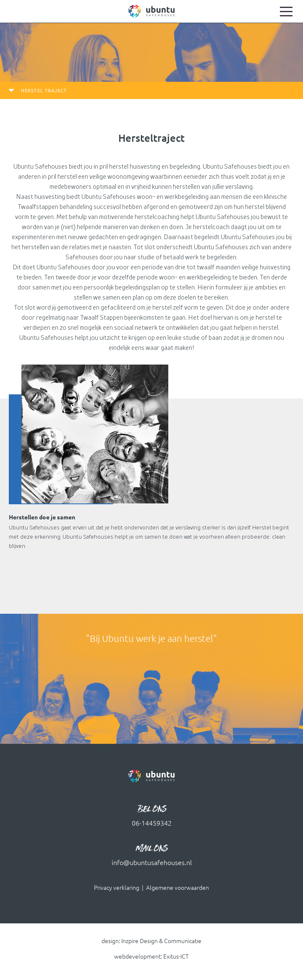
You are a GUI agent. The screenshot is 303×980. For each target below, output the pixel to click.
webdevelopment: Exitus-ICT (151, 957)
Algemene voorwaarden (178, 888)
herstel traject (44, 91)
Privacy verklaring (117, 888)
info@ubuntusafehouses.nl (152, 863)
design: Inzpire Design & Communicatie (151, 941)
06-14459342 (152, 823)
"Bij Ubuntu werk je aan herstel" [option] (151, 638)
